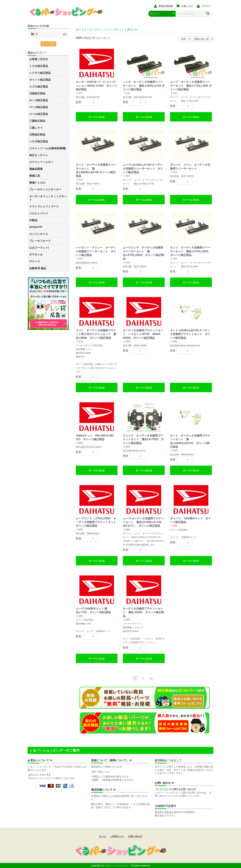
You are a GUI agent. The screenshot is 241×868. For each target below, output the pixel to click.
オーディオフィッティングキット (48, 198)
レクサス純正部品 (40, 73)
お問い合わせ (164, 783)
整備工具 (35, 176)
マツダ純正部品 (39, 107)
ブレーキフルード (40, 241)
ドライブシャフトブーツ (44, 207)
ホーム (102, 836)
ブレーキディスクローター (45, 189)
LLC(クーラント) (39, 248)
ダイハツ (132, 30)
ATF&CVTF (36, 227)
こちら (106, 772)
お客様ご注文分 (39, 59)
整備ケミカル (37, 183)
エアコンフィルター (41, 162)
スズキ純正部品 (39, 87)
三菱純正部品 (37, 121)
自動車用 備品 (38, 268)
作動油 (33, 220)
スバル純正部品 (39, 114)
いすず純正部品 (39, 141)
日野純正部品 (37, 135)
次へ (152, 678)
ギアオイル (36, 255)
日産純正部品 (37, 93)
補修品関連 (36, 169)
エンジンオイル (39, 234)
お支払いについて (40, 760)
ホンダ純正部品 (39, 100)
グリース (35, 261)
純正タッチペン (39, 155)
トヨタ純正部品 (39, 66)
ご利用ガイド (117, 836)
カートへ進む (48, 44)
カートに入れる (97, 117)
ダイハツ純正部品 (40, 80)
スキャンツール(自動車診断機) (48, 148)
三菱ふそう (36, 128)
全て (78, 30)
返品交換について (103, 790)
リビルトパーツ (39, 213)
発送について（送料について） (111, 760)
